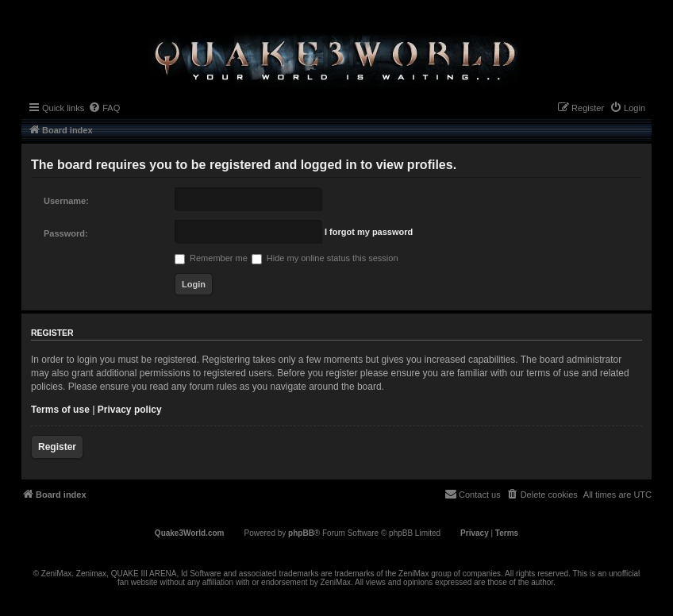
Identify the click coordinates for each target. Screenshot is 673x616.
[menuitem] (104, 108)
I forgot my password (369, 232)
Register (57, 447)
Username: (66, 201)
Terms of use (60, 410)
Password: (66, 233)
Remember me (211, 258)
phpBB (301, 533)
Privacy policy (130, 410)
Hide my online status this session (325, 258)
